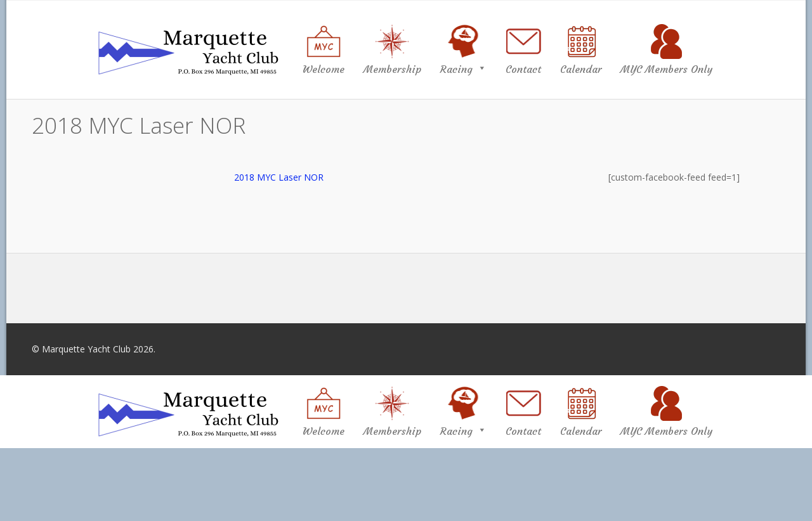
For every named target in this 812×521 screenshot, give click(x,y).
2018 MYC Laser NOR (279, 177)
